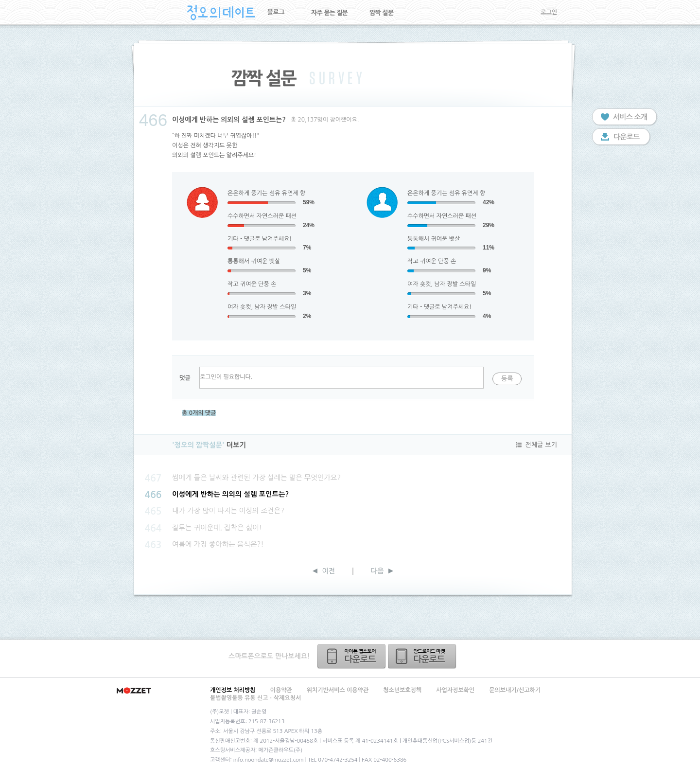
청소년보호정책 (402, 690)
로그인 (549, 12)
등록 (507, 379)
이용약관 (281, 690)
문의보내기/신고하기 (515, 690)
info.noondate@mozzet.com (269, 760)
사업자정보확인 (455, 690)
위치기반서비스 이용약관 (338, 690)
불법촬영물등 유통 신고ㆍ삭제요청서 (255, 698)
